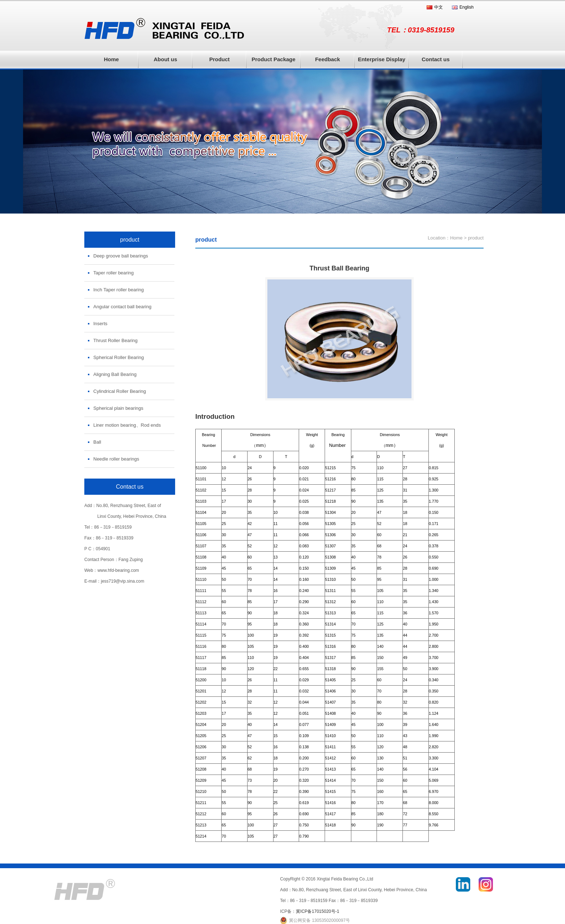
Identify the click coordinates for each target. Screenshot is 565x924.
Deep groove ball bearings (121, 256)
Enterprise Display (382, 59)
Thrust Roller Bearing (115, 340)
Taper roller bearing (114, 273)
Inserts (100, 324)
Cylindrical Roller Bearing (120, 391)
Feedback (327, 59)
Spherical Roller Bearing (119, 357)
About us (166, 59)
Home (111, 59)
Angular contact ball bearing (122, 307)
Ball (97, 442)
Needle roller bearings (116, 459)
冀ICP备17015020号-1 (317, 911)
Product (220, 59)
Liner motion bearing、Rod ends (127, 425)
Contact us (436, 59)
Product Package (273, 59)
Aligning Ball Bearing (115, 374)
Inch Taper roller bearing (119, 290)
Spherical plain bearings (118, 408)
